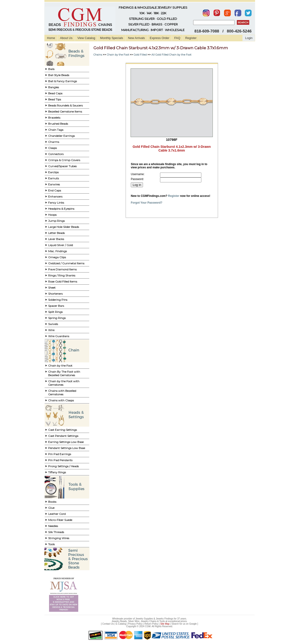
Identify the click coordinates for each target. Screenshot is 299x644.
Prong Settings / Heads (63, 466)
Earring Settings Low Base (66, 442)
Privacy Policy (135, 624)
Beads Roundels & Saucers (65, 105)
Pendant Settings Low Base (67, 448)
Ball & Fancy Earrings (62, 81)
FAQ (177, 38)
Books (52, 502)
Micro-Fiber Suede (60, 520)
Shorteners (55, 294)
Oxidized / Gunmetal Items (66, 263)
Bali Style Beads (59, 75)
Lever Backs (56, 239)
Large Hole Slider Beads (64, 227)
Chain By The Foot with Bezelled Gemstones (64, 373)
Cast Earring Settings (62, 430)
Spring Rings (57, 318)
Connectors (56, 154)
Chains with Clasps (61, 400)
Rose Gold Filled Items (63, 281)
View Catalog (86, 38)
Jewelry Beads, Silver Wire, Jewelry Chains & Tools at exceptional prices (149, 621)
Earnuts (53, 178)
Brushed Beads (58, 124)
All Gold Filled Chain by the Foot (171, 55)
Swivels (53, 324)
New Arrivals (136, 38)
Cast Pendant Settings (63, 436)
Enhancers (55, 196)
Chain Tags (56, 130)
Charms (54, 142)
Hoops (52, 215)
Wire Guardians (59, 336)
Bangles (53, 87)
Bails (51, 69)
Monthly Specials (112, 38)
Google (193, 624)
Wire (51, 330)
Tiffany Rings (57, 472)
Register (191, 38)
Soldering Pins (58, 300)
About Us (66, 38)
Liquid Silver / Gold (61, 245)
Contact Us (108, 624)
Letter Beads (56, 233)
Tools (51, 544)
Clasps (52, 148)
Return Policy (151, 624)
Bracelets (54, 118)
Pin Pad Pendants (60, 460)
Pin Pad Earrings (60, 454)
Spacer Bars (56, 306)
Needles (53, 526)
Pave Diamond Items (62, 269)
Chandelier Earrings (61, 136)
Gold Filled (140, 55)
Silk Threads (56, 532)
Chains (98, 55)
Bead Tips (55, 99)
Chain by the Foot (60, 366)
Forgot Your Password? (147, 203)
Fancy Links (56, 203)
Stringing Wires (59, 538)
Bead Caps (55, 93)
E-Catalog (121, 624)
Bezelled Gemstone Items (65, 111)
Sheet (52, 288)
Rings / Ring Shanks (62, 275)
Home (51, 38)
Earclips (53, 172)
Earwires (54, 184)
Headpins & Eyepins (61, 209)
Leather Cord (57, 514)
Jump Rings (56, 221)
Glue (51, 508)
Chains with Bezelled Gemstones (62, 393)
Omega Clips (57, 257)
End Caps (55, 190)
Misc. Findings (57, 251)
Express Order (160, 38)
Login (249, 38)
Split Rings (55, 312)
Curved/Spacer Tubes (62, 166)
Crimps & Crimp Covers (64, 160)
